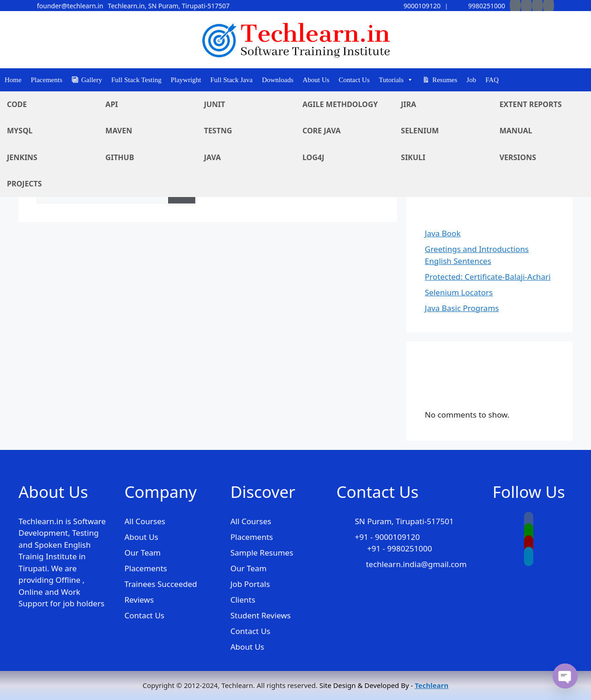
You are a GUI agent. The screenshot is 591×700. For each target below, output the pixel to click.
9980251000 (479, 6)
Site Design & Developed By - (384, 685)
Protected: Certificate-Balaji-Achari (488, 277)
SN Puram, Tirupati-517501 (404, 521)
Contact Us (354, 80)
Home (13, 80)
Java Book (443, 233)
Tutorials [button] (396, 80)
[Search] (182, 193)
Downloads (277, 80)
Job (471, 80)
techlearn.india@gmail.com (416, 564)
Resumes (445, 80)
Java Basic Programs (462, 308)
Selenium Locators (459, 292)
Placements (47, 80)
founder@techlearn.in (70, 6)
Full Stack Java (232, 80)
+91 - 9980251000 (400, 548)
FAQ (492, 80)
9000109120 (415, 6)
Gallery (92, 80)
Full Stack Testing (136, 80)
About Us (316, 80)
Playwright (186, 80)
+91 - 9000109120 (387, 537)
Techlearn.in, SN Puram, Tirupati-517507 (169, 6)
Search (437, 125)
